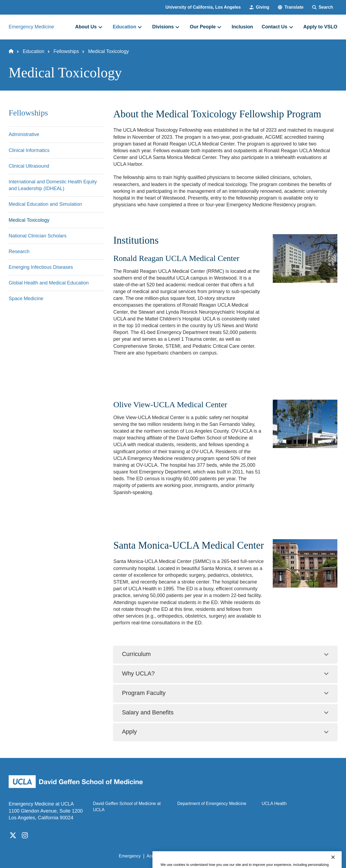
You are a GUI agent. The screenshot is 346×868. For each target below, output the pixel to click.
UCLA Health (274, 804)
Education (34, 51)
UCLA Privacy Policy (196, 856)
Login (286, 856)
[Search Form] (323, 7)
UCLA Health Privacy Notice (248, 856)
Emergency (130, 856)
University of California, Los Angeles (203, 7)
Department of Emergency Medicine (212, 804)
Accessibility (158, 856)
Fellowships (66, 51)
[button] (291, 7)
